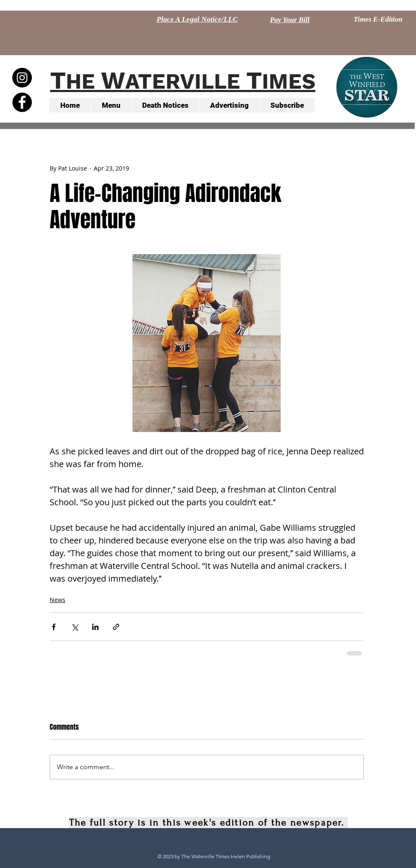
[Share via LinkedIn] (95, 627)
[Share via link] (116, 627)
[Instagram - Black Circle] (22, 78)
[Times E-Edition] (378, 20)
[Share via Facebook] (54, 627)
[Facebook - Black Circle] (22, 102)
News (58, 600)
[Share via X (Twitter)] (74, 627)
